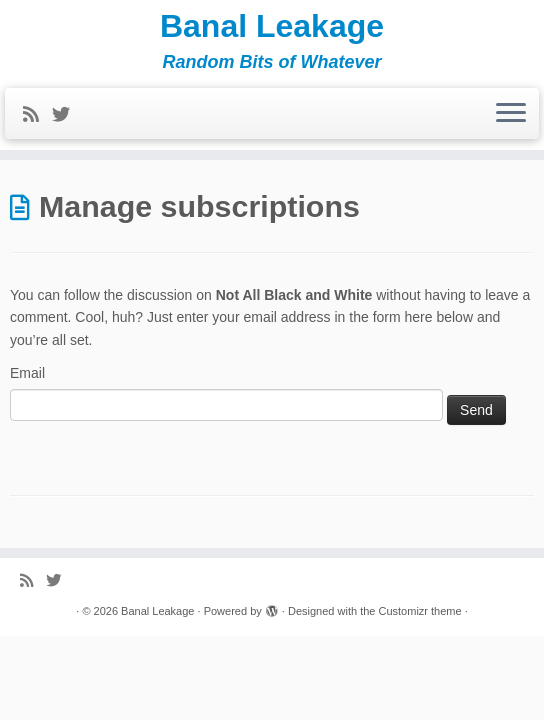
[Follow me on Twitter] (67, 115)
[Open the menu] (511, 114)
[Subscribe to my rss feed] (37, 115)
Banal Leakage (272, 26)
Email (27, 373)
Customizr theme (419, 611)
